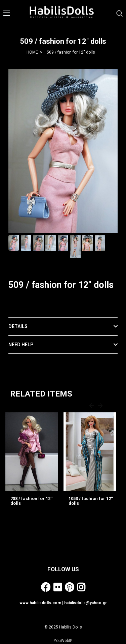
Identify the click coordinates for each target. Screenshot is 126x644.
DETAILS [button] (18, 326)
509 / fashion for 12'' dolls (71, 52)
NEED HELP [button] (21, 345)
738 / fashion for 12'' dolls (31, 501)
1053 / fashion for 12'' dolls (91, 501)
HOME (32, 52)
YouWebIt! (63, 641)
